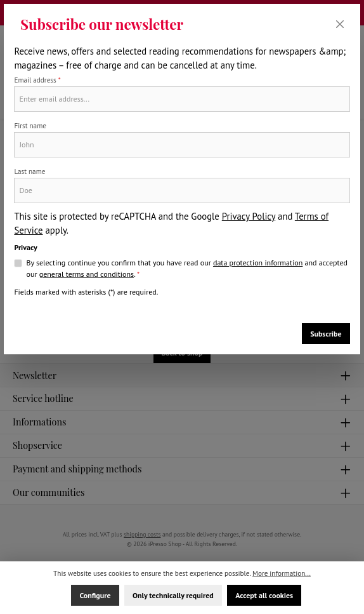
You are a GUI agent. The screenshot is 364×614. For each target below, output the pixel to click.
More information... (282, 573)
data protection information (258, 263)
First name (30, 126)
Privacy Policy (249, 216)
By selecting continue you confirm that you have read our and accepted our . (187, 269)
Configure (95, 595)
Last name (29, 171)
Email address (37, 80)
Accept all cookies (264, 595)
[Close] (340, 24)
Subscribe (326, 334)
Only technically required (173, 595)
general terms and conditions (87, 274)
